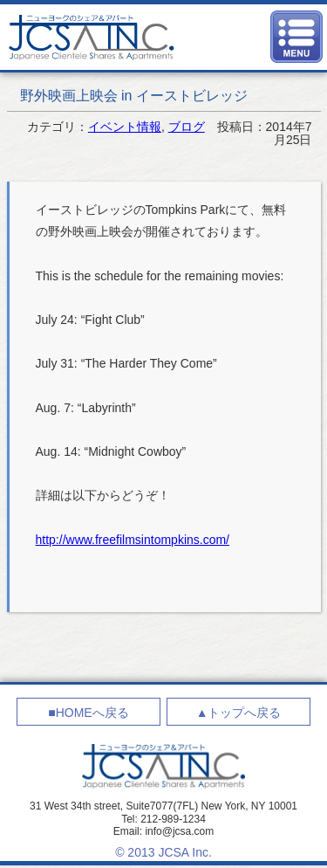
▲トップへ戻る (239, 713)
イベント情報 (125, 127)
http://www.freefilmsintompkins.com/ (133, 540)
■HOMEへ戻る (88, 713)
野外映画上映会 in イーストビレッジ (134, 96)
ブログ (187, 127)
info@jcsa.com (179, 831)
